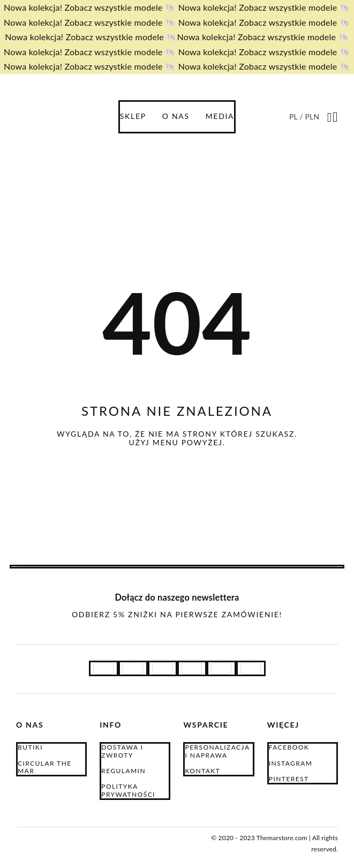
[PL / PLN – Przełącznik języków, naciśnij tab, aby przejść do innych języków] (305, 117)
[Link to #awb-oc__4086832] (336, 117)
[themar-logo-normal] (64, 836)
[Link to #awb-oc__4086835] (330, 117)
